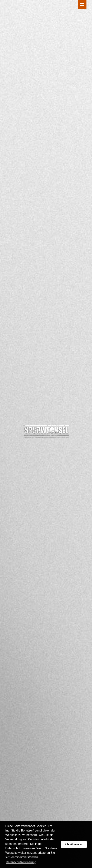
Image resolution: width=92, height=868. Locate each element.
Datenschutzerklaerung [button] (21, 862)
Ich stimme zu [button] (74, 844)
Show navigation (82, 4)
